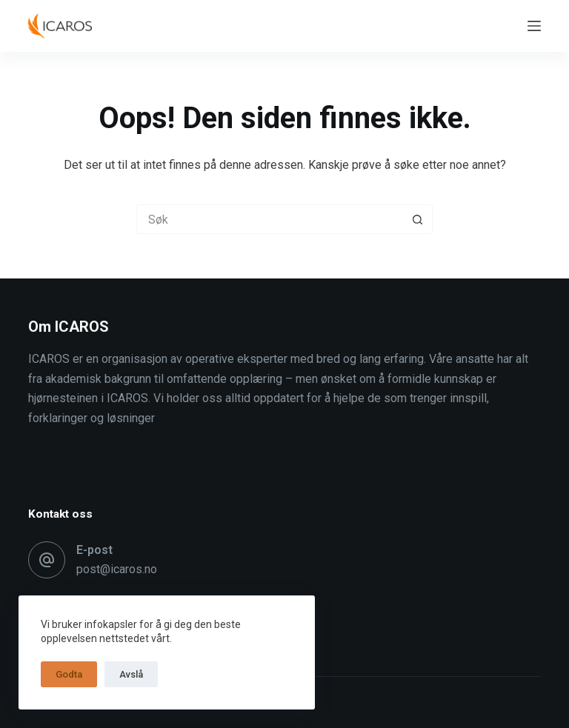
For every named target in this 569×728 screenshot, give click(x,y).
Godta (69, 674)
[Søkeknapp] (418, 219)
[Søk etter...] (270, 219)
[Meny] (534, 26)
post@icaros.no (117, 569)
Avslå (131, 674)
